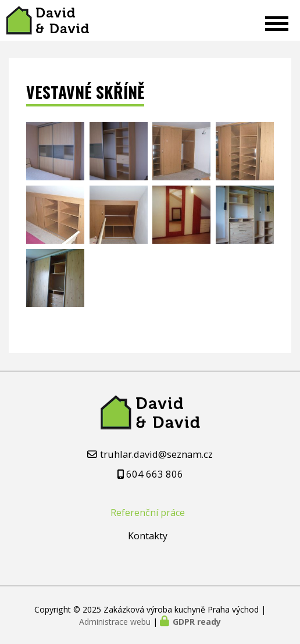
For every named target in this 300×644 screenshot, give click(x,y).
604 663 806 (155, 474)
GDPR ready (197, 622)
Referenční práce (148, 513)
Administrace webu (115, 622)
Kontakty (148, 536)
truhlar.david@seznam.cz (156, 454)
